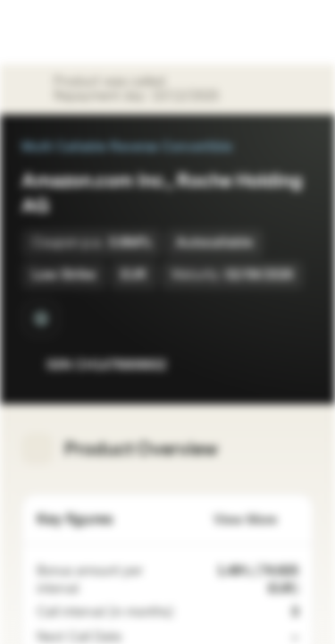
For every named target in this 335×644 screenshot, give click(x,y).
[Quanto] (41, 318)
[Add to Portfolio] (296, 365)
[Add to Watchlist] (260, 365)
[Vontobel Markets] (70, 32)
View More (256, 520)
